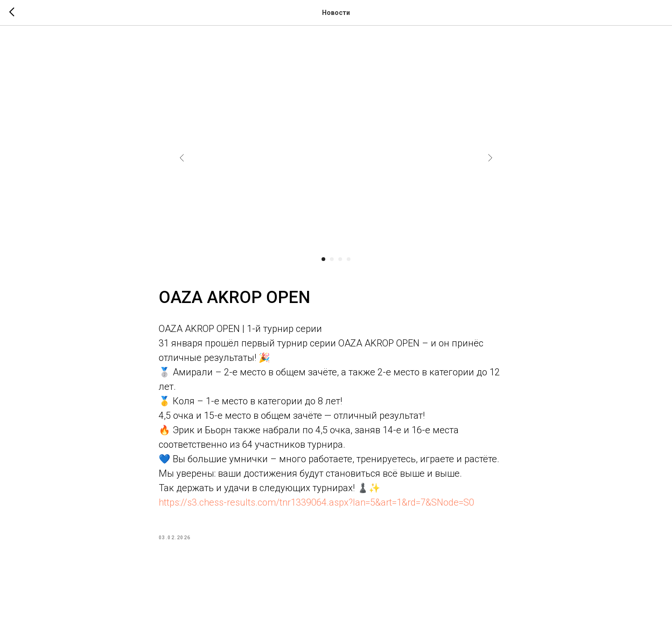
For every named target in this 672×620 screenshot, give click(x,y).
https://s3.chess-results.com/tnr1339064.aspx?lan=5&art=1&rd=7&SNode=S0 (316, 504)
